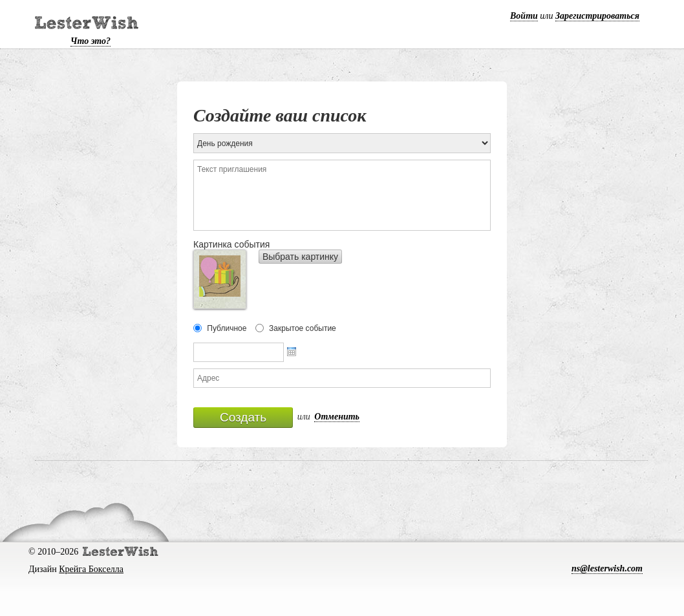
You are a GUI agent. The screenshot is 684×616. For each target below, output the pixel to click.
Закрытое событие (303, 328)
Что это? (91, 41)
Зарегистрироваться (597, 16)
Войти (524, 16)
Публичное (227, 328)
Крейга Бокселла (91, 569)
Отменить (337, 417)
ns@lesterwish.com (607, 568)
